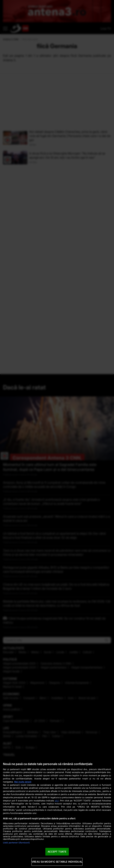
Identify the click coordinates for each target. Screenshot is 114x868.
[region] (57, 813)
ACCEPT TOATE (57, 852)
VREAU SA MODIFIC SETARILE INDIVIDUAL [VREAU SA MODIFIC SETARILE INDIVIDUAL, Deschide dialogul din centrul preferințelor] (57, 862)
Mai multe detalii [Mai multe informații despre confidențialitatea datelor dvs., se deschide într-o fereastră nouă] (23, 782)
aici (57, 801)
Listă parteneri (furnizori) (16, 843)
